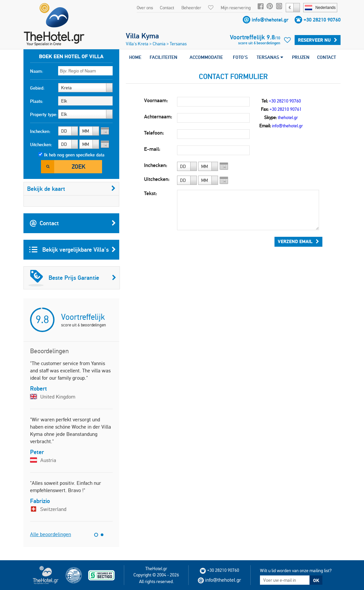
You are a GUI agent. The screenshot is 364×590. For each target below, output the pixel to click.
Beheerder (191, 8)
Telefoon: (154, 133)
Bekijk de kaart (71, 189)
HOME (135, 57)
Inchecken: (40, 131)
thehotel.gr (288, 117)
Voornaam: (156, 100)
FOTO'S (240, 57)
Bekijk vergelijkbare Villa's (73, 250)
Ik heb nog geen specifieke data (74, 155)
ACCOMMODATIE (206, 57)
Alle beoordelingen (51, 534)
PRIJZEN (301, 57)
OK (316, 580)
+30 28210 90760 (322, 20)
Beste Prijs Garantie (72, 278)
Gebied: (37, 88)
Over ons (145, 8)
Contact (167, 8)
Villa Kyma (142, 36)
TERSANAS (270, 57)
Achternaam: (158, 117)
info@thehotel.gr (270, 20)
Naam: (37, 71)
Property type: (44, 114)
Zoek (78, 167)
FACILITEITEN (164, 57)
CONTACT (327, 57)
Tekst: (150, 193)
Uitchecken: (41, 145)
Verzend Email (298, 241)
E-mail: (152, 149)
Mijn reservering (236, 8)
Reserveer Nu (318, 40)
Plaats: (37, 101)
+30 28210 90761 (286, 109)
